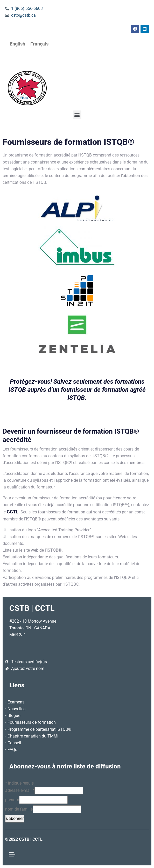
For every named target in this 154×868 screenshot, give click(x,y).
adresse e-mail (20, 790)
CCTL (13, 512)
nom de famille (19, 809)
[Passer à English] (17, 44)
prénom (12, 800)
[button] (77, 115)
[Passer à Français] (39, 44)
